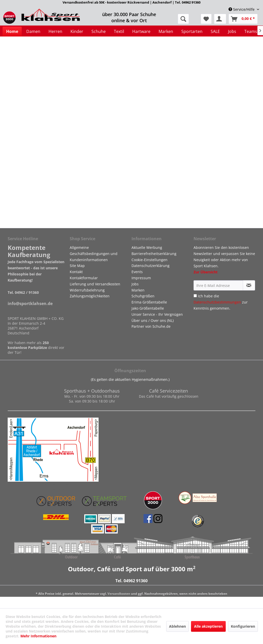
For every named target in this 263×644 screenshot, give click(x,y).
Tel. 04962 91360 (131, 581)
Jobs (135, 284)
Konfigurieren (243, 626)
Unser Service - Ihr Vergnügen (157, 314)
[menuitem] (206, 19)
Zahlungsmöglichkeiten (90, 296)
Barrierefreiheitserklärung (154, 254)
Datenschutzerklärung (151, 266)
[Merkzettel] (206, 19)
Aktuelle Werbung (147, 247)
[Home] (12, 31)
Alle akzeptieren (208, 626)
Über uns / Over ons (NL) (153, 320)
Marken (138, 290)
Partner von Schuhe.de (151, 326)
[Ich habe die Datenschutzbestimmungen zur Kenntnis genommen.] (195, 296)
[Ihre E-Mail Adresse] (218, 285)
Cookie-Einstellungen (150, 260)
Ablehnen (177, 626)
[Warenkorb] (243, 19)
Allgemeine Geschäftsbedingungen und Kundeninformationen (94, 254)
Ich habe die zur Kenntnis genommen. (221, 302)
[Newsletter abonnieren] (249, 285)
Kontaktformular (84, 278)
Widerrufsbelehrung (87, 290)
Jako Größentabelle (148, 308)
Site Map (77, 266)
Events (137, 272)
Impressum (141, 278)
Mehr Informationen (38, 636)
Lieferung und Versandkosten (95, 284)
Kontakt (76, 272)
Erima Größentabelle (149, 302)
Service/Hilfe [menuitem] (242, 9)
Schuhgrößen (143, 296)
